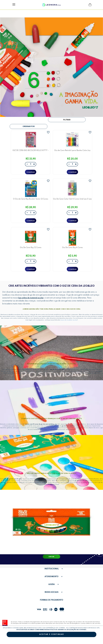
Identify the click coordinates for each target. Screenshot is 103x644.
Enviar (51, 557)
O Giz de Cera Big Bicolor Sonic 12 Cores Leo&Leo (31, 199)
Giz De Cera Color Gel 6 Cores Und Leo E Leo (72, 199)
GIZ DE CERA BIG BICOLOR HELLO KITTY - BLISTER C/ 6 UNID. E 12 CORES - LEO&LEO (31, 150)
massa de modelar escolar (69, 320)
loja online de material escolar (31, 298)
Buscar (86, 5)
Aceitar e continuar (51, 634)
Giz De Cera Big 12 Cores (31, 248)
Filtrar (67, 120)
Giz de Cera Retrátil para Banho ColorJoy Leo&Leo (72, 150)
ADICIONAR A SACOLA (31, 172)
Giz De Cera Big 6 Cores (72, 248)
